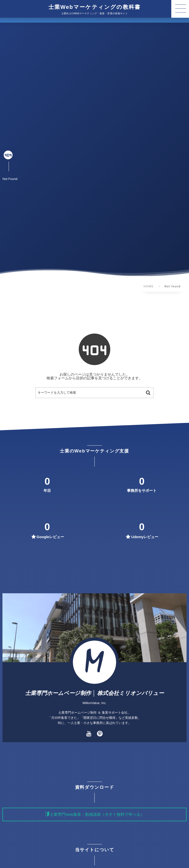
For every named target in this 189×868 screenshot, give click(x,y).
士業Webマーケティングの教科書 (94, 7)
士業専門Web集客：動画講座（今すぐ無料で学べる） (97, 814)
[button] (180, 9)
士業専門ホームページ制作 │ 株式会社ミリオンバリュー (95, 693)
